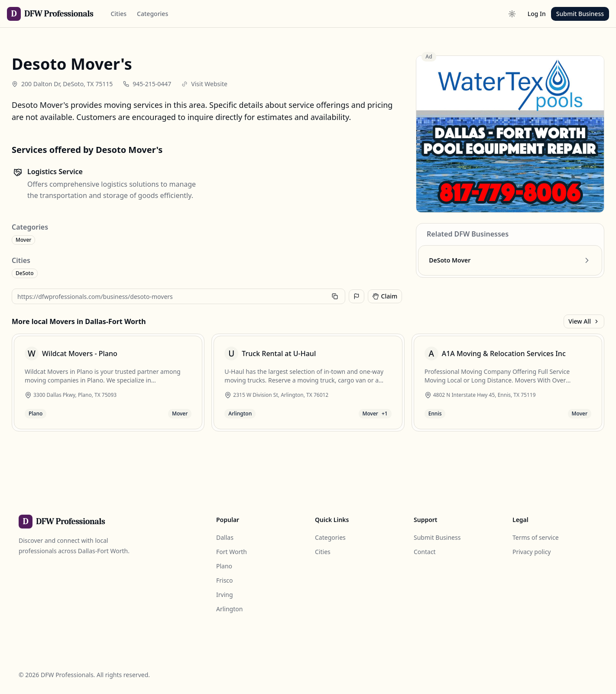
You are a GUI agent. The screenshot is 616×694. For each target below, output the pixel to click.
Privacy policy (532, 552)
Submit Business (580, 14)
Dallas (225, 537)
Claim (385, 296)
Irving (225, 595)
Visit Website (209, 84)
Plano (224, 566)
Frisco (225, 580)
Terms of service (536, 537)
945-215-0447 (152, 84)
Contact (425, 552)
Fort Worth (232, 552)
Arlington (229, 609)
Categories (152, 14)
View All (584, 321)
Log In (537, 14)
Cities (118, 14)
